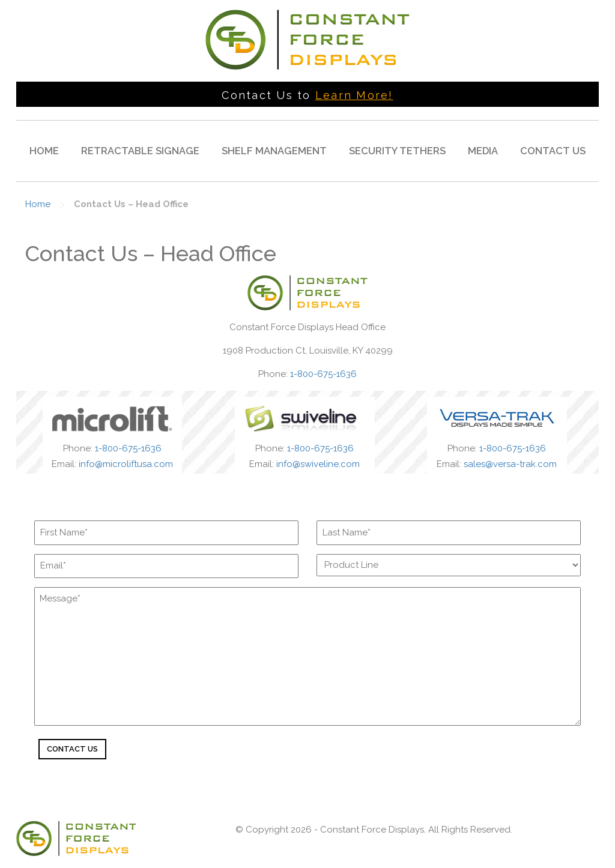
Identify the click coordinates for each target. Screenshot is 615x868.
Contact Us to (307, 95)
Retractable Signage (140, 151)
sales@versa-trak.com (510, 464)
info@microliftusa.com (126, 464)
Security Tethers (397, 151)
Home (44, 151)
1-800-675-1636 (323, 374)
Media (483, 151)
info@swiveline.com (318, 464)
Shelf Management (274, 151)
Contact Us (553, 151)
